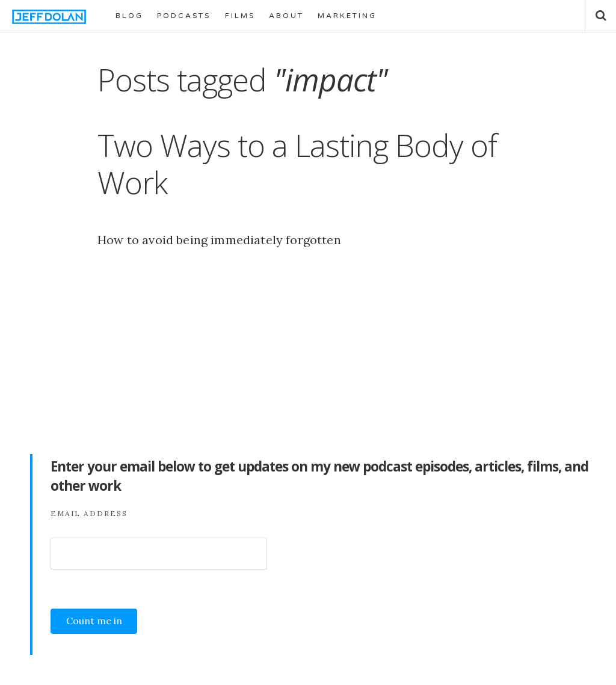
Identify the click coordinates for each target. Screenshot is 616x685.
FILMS (240, 16)
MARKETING (347, 16)
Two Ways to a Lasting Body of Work (297, 163)
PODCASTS (184, 16)
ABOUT (286, 16)
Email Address (89, 513)
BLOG (129, 16)
